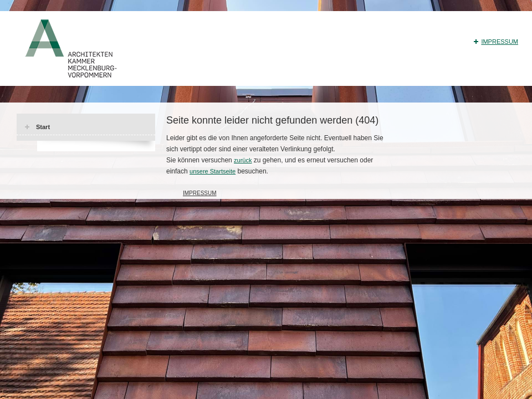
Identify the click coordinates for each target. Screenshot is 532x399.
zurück (243, 160)
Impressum (500, 42)
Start (43, 127)
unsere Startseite (213, 171)
